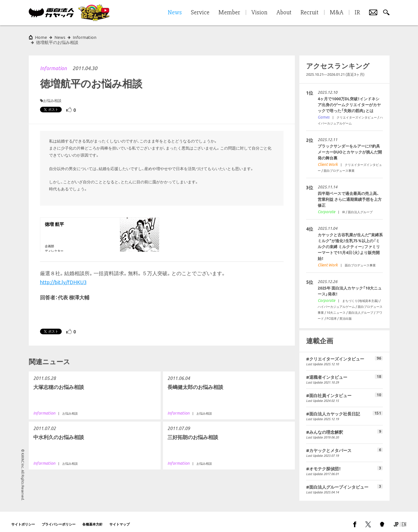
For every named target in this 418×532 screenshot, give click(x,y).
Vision (259, 13)
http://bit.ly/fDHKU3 (63, 277)
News (60, 37)
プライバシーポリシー (59, 519)
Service (200, 13)
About (284, 13)
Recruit (309, 13)
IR (357, 13)
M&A (337, 13)
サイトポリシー (23, 519)
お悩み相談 (52, 95)
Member (229, 13)
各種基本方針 (92, 519)
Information (53, 63)
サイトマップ (120, 519)
